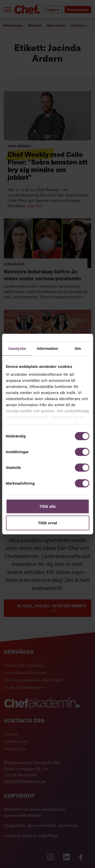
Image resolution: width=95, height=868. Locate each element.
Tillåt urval (48, 523)
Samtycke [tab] (17, 348)
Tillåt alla (48, 506)
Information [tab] (48, 348)
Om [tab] (78, 348)
